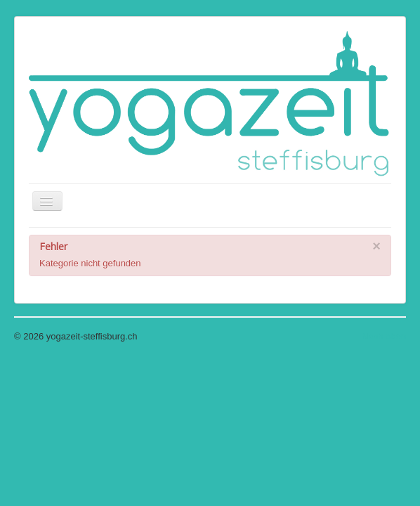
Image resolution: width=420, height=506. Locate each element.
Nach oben (384, 336)
